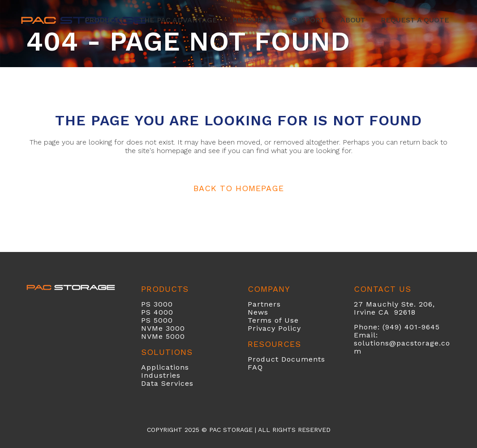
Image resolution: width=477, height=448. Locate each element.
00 (168, 312)
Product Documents (286, 359)
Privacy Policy (274, 328)
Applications (165, 367)
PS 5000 (157, 320)
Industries (161, 375)
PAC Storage (231, 430)
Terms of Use (273, 320)
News (258, 312)
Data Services (167, 383)
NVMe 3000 (163, 328)
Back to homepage (239, 188)
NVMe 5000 (163, 336)
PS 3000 (157, 304)
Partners (264, 304)
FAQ (255, 367)
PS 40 (152, 312)
